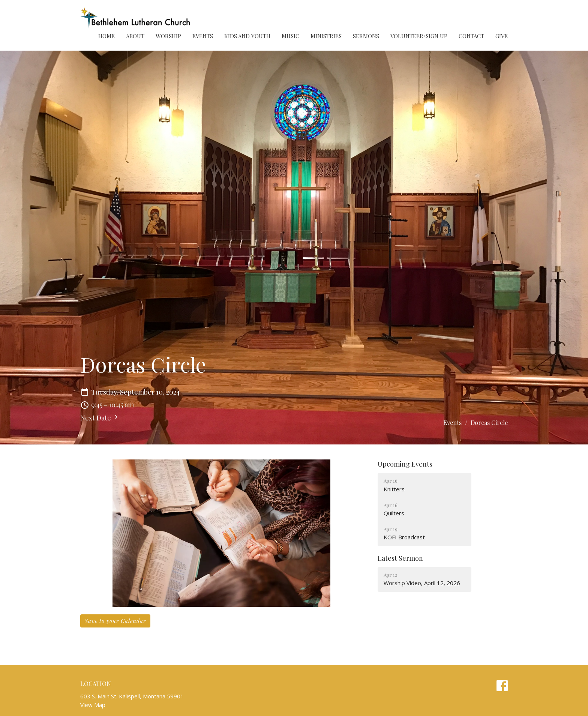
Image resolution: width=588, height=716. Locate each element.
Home (106, 36)
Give (502, 36)
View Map (93, 705)
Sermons (366, 36)
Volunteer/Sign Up (419, 36)
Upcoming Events (405, 464)
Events (203, 36)
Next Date (100, 418)
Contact (471, 36)
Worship (168, 36)
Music (290, 36)
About (135, 36)
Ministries (326, 36)
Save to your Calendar (115, 621)
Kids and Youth (247, 36)
